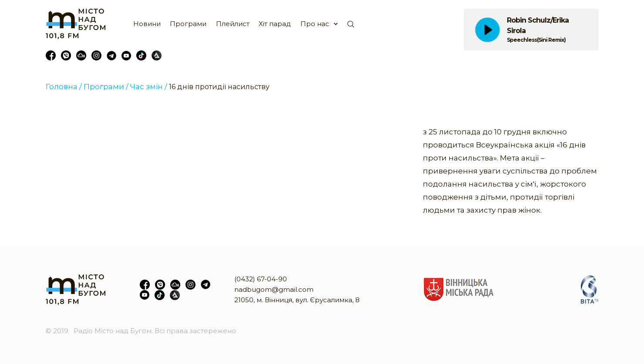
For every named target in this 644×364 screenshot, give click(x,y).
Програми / (106, 87)
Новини (147, 24)
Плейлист (233, 24)
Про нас (315, 24)
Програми (188, 24)
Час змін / (149, 87)
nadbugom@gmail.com (274, 289)
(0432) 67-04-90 (261, 279)
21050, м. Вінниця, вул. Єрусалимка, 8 (297, 300)
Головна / (64, 87)
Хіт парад (275, 24)
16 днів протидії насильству (219, 87)
